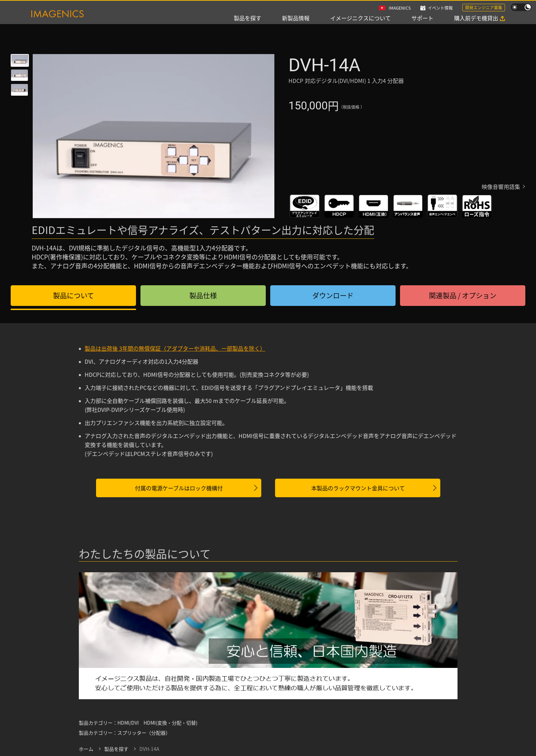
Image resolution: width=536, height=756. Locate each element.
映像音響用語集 (501, 187)
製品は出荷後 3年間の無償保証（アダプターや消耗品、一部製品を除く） (175, 348)
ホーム (86, 749)
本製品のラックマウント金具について (358, 488)
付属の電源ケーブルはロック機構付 (179, 488)
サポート (422, 18)
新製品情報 (296, 18)
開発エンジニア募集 (484, 7)
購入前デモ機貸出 (476, 18)
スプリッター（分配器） (144, 733)
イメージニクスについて (360, 18)
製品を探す (248, 18)
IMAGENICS (400, 8)
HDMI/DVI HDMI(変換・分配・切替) (157, 723)
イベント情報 (440, 8)
